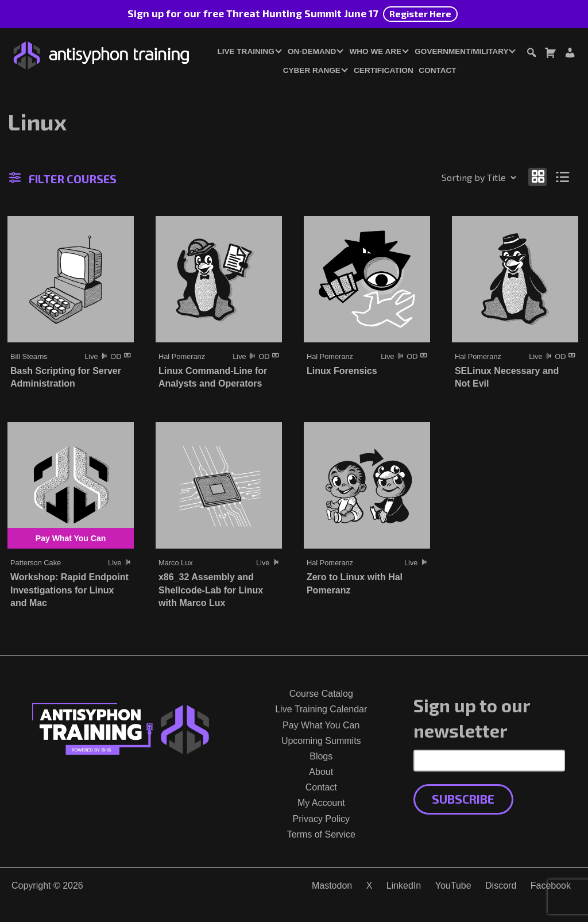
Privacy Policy (321, 819)
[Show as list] (563, 177)
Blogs (321, 756)
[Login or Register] (570, 54)
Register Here (420, 13)
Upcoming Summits (321, 741)
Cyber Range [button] (312, 70)
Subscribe (463, 799)
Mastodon (332, 886)
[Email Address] (490, 761)
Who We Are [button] (376, 51)
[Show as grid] (537, 177)
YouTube (453, 886)
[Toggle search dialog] (531, 54)
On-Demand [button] (312, 51)
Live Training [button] (245, 51)
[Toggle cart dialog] (550, 54)
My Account (321, 803)
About (321, 772)
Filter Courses (63, 179)
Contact (437, 70)
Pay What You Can (321, 725)
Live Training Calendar (321, 709)
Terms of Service (321, 834)
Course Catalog (321, 694)
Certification (384, 70)
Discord (501, 886)
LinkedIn (404, 886)
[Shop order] (454, 178)
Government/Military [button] (461, 51)
